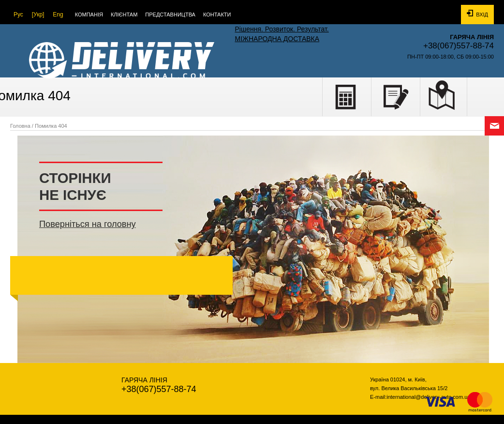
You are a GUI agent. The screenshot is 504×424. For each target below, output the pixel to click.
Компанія (89, 15)
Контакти (217, 15)
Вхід (477, 14)
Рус (18, 15)
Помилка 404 (51, 126)
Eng (58, 15)
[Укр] (38, 15)
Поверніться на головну (88, 224)
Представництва (170, 15)
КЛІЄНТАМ (124, 15)
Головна (20, 126)
